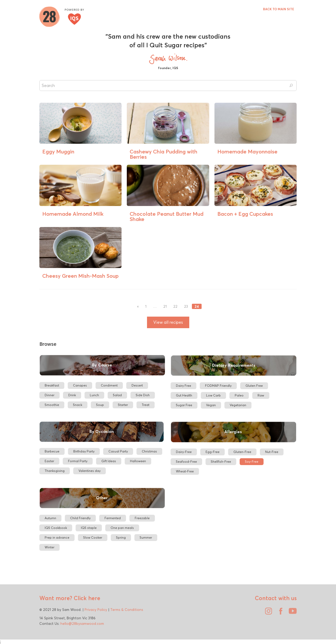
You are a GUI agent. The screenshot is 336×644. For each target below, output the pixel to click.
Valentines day (90, 471)
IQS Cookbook (56, 528)
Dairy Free (183, 386)
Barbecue (52, 451)
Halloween (138, 461)
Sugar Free (184, 405)
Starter (123, 405)
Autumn (50, 518)
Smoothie (52, 405)
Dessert (137, 385)
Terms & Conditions (127, 610)
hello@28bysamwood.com (82, 624)
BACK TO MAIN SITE (279, 9)
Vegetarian (238, 405)
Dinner (49, 395)
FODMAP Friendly (218, 386)
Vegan (211, 405)
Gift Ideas (109, 461)
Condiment (109, 385)
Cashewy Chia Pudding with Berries (164, 154)
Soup (100, 405)
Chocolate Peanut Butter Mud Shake (167, 216)
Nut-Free (272, 452)
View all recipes (168, 322)
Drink (72, 395)
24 (197, 306)
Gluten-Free (242, 452)
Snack (78, 405)
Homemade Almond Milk (73, 214)
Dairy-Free (184, 452)
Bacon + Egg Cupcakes (245, 214)
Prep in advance (57, 537)
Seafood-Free (186, 462)
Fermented (113, 518)
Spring (121, 537)
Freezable (142, 518)
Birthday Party (84, 451)
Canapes (80, 385)
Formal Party (78, 461)
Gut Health (184, 395)
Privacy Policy (96, 610)
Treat (146, 405)
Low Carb (213, 395)
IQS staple (89, 528)
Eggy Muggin (58, 151)
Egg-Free (212, 452)
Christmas (149, 451)
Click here (86, 598)
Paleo (239, 395)
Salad (117, 395)
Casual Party (118, 451)
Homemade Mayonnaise (247, 151)
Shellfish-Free (221, 462)
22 (175, 306)
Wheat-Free (185, 471)
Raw (261, 395)
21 (165, 306)
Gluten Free (254, 386)
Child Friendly (80, 518)
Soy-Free (252, 462)
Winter (49, 547)
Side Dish (143, 395)
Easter (49, 461)
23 (186, 306)
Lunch (94, 395)
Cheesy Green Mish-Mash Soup (80, 276)
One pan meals (122, 528)
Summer (146, 537)
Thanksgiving (55, 471)
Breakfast (52, 385)
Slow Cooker (93, 537)
